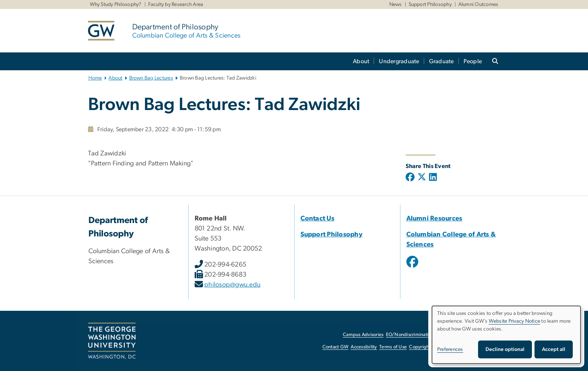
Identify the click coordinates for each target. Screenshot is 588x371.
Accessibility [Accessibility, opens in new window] (364, 347)
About (361, 61)
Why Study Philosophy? (116, 4)
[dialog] (506, 335)
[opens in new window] (413, 267)
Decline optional (505, 349)
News (396, 4)
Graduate (441, 61)
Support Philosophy (430, 4)
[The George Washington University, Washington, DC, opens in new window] (112, 341)
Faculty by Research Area (176, 4)
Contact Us (318, 219)
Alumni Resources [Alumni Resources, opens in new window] (434, 219)
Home (95, 78)
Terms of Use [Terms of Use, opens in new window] (393, 347)
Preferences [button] (450, 349)
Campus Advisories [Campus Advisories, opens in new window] (363, 335)
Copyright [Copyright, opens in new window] (420, 347)
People (473, 61)
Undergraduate (399, 61)
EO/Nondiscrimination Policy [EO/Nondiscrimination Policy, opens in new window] (417, 335)
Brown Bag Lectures (151, 78)
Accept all (554, 349)
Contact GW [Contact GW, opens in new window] (336, 347)
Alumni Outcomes (478, 4)
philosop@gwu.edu (232, 285)
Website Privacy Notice (515, 321)
